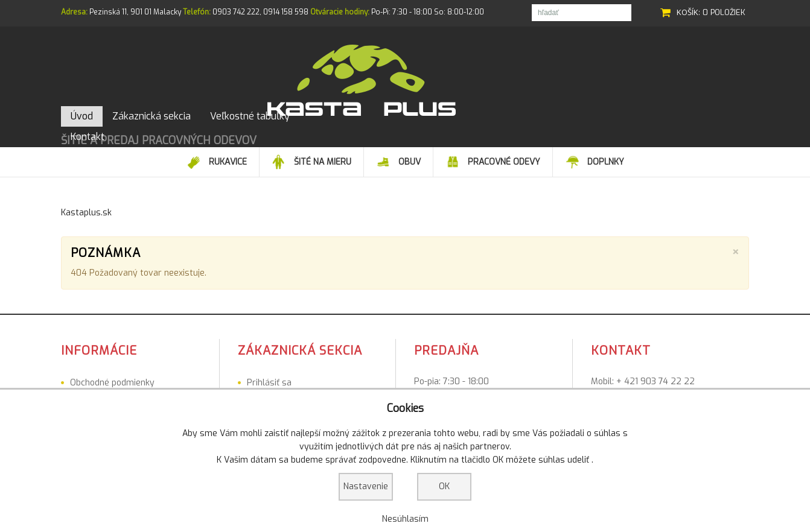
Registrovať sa (276, 385)
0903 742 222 (236, 12)
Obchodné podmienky (112, 369)
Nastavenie (366, 486)
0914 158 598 (286, 12)
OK (444, 486)
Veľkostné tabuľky (106, 385)
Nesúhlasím (405, 519)
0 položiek (724, 12)
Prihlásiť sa (269, 369)
